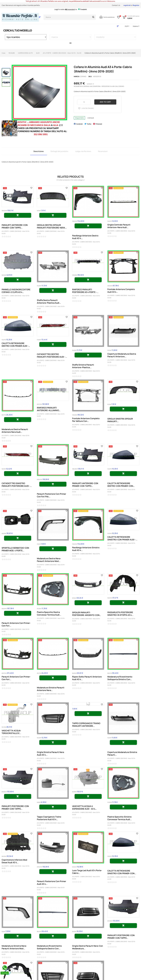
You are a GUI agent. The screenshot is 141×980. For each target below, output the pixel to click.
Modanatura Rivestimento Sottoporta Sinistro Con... (120, 678)
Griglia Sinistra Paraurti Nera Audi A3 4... (50, 753)
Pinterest (99, 124)
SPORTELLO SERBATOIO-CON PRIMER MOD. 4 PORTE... (15, 549)
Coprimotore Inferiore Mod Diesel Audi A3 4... (14, 861)
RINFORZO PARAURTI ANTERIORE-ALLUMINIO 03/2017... (48, 409)
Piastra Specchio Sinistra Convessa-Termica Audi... (120, 818)
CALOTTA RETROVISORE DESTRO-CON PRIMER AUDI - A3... (15, 345)
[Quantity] (84, 102)
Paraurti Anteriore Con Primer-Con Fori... (16, 624)
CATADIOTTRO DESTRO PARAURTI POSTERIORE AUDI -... (52, 355)
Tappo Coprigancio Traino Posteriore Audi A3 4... (49, 818)
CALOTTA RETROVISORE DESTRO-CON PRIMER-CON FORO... (120, 485)
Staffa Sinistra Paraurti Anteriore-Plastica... (83, 366)
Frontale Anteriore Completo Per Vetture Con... (86, 420)
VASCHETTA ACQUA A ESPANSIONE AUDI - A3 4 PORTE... (84, 807)
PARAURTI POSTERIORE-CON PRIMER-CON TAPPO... (15, 807)
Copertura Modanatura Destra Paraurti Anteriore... (122, 355)
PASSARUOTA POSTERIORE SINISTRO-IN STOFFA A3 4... (120, 614)
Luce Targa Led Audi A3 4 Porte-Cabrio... (87, 872)
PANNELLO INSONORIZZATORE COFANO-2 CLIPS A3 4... (16, 291)
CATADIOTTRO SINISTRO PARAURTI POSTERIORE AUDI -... (17, 485)
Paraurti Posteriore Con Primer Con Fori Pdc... (51, 495)
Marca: (77, 76)
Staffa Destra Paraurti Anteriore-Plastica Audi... (49, 301)
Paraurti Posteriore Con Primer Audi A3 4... (51, 883)
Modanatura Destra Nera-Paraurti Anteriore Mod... (49, 560)
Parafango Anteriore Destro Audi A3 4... (85, 237)
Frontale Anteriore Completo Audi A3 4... (121, 291)
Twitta (89, 124)
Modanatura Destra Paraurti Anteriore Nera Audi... (15, 431)
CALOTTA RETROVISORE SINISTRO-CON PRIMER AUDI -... (122, 538)
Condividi (79, 124)
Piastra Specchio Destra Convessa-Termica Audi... (49, 613)
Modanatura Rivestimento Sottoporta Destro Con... (49, 947)
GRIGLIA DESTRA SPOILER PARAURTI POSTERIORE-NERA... (52, 226)
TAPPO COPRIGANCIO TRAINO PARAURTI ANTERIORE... (86, 725)
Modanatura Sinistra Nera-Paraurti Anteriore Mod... (14, 947)
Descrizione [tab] (39, 151)
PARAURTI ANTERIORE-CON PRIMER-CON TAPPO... (15, 226)
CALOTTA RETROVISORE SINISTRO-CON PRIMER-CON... (122, 872)
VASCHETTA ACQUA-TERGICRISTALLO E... (11, 732)
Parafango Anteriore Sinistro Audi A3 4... (86, 549)
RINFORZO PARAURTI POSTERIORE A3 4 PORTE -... (85, 291)
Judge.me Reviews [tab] (83, 151)
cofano (83, 76)
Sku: (90, 76)
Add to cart (105, 102)
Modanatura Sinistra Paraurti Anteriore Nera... (51, 689)
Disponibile (79, 118)
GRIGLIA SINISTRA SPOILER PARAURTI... (120, 420)
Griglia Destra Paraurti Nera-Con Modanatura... (88, 947)
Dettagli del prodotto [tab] (59, 151)
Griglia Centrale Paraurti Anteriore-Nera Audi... (119, 226)
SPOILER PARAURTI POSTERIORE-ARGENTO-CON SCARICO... (86, 614)
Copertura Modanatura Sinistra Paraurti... (122, 753)
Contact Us (116, 5)
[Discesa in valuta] (127, 26)
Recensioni (103, 151)
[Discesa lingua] (136, 26)
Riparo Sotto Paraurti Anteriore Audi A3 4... (87, 678)
